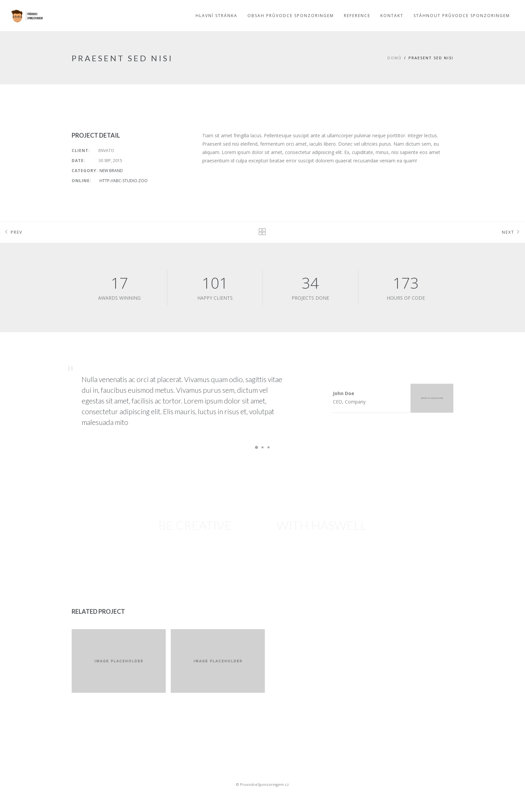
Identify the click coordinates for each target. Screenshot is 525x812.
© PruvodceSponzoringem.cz (262, 784)
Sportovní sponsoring (262, 796)
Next (512, 233)
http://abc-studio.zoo (124, 181)
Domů (395, 58)
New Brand (111, 171)
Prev (13, 233)
